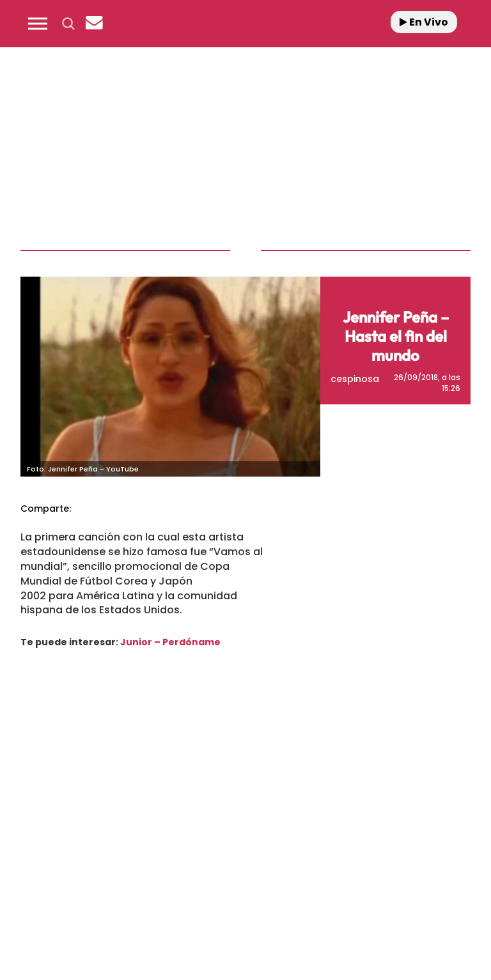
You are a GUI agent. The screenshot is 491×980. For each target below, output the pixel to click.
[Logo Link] (253, 24)
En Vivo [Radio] (424, 22)
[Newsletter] (94, 24)
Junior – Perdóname (170, 642)
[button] (38, 24)
